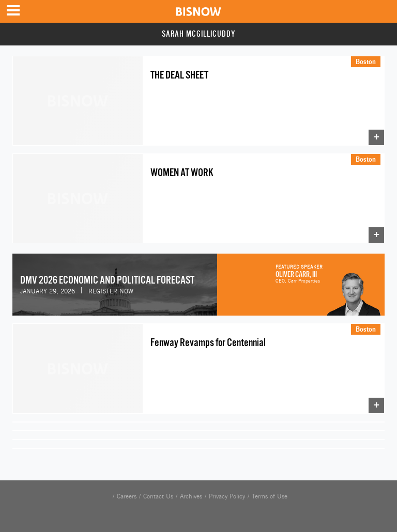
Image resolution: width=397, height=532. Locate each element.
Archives (191, 496)
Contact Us (158, 496)
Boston (366, 61)
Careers (127, 496)
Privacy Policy (227, 496)
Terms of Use (270, 496)
